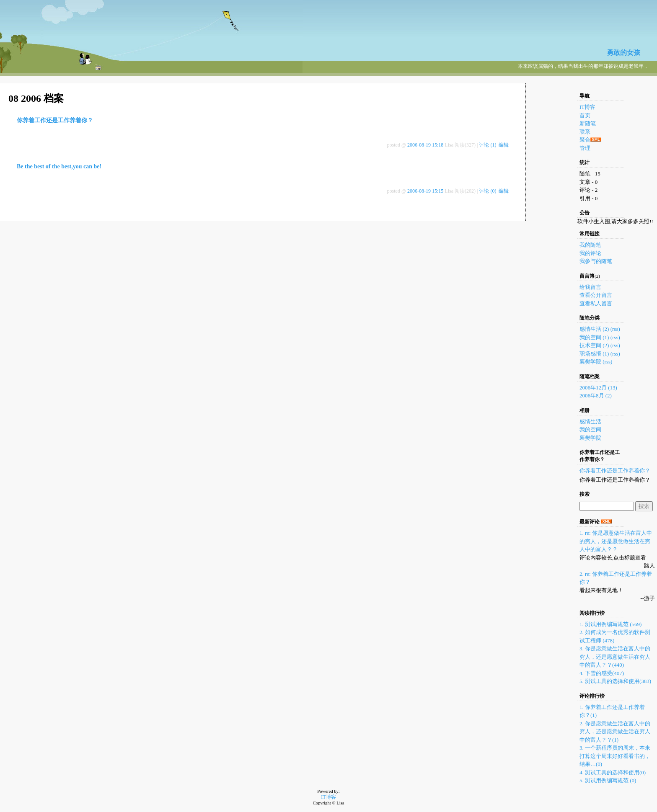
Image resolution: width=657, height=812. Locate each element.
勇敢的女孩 (623, 53)
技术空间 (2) (594, 345)
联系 (585, 132)
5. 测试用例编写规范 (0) (608, 780)
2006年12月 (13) (598, 388)
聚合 (585, 140)
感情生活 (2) (594, 329)
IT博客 (587, 107)
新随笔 (588, 123)
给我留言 (590, 287)
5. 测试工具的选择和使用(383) (615, 681)
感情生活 (590, 421)
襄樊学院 (591, 362)
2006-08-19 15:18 (425, 145)
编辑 (504, 145)
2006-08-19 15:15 (425, 191)
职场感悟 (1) (594, 354)
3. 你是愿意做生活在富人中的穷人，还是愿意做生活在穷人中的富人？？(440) (615, 657)
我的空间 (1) (594, 337)
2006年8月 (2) (596, 396)
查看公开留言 (596, 295)
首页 (585, 115)
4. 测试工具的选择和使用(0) (613, 772)
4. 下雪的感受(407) (602, 673)
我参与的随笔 (596, 261)
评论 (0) (488, 191)
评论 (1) (488, 145)
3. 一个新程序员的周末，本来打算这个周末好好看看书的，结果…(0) (615, 756)
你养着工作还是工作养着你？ (55, 120)
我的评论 (590, 253)
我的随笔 (590, 245)
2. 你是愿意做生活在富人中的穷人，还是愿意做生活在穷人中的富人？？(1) (615, 732)
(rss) (615, 329)
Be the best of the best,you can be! (59, 166)
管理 (585, 148)
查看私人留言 (596, 303)
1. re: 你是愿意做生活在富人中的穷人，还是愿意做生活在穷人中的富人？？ (616, 541)
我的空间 (590, 429)
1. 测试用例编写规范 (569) (610, 624)
